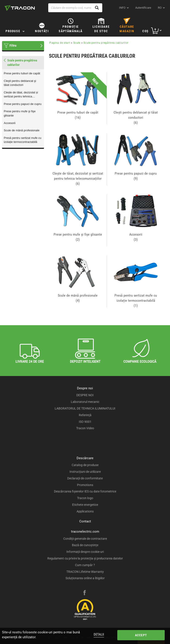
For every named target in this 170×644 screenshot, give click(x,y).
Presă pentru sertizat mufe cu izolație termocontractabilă (23, 140)
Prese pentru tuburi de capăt (22, 73)
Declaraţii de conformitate (85, 478)
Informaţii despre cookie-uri (85, 552)
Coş (146, 31)
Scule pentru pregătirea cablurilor (106, 43)
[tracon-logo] (20, 8)
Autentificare (143, 8)
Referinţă (85, 415)
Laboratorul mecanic (85, 402)
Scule (77, 43)
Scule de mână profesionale (22, 130)
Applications (85, 511)
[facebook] (85, 593)
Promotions (85, 485)
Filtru (13, 45)
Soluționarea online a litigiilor (85, 578)
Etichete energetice (85, 505)
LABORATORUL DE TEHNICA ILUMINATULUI (85, 408)
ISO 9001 (85, 422)
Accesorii (10, 123)
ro (160, 8)
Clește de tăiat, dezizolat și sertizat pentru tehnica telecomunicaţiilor (21, 95)
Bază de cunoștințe (85, 545)
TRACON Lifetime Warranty (85, 572)
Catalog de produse (85, 465)
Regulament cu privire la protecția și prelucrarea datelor (85, 558)
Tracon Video (85, 428)
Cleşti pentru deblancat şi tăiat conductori (20, 83)
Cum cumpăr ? (85, 565)
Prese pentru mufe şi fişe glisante (20, 113)
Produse (13, 31)
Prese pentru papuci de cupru (23, 104)
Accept (141, 635)
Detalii (99, 634)
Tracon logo (85, 498)
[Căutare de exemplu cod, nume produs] (75, 8)
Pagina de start (60, 43)
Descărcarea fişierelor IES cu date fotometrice (85, 491)
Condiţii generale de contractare (85, 539)
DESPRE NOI (85, 395)
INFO (122, 8)
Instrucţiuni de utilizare (85, 472)
